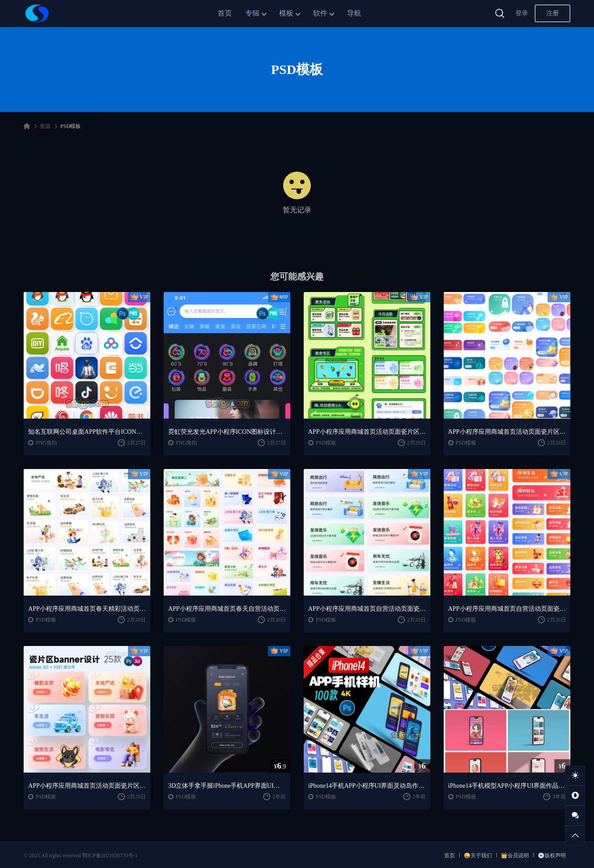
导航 (354, 13)
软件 (320, 13)
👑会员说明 (515, 856)
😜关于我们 (478, 856)
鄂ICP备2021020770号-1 (110, 856)
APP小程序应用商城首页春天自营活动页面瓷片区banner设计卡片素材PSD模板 (227, 609)
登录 (522, 13)
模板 (286, 13)
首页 (225, 13)
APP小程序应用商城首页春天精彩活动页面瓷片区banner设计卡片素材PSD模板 (87, 609)
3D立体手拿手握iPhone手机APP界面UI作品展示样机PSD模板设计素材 (227, 786)
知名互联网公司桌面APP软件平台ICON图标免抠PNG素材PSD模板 (87, 432)
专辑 (252, 13)
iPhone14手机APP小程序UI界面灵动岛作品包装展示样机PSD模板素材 (367, 786)
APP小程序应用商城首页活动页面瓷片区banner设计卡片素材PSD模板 (367, 432)
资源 (45, 126)
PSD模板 (326, 443)
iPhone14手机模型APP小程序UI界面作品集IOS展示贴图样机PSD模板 (507, 786)
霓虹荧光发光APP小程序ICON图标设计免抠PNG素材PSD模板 (227, 432)
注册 (553, 13)
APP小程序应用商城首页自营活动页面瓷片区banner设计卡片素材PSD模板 (367, 609)
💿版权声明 (552, 856)
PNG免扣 (46, 443)
